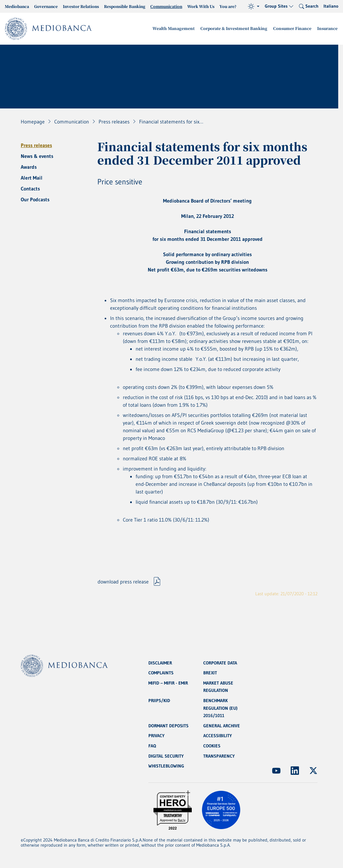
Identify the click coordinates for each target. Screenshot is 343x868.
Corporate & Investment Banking (238, 29)
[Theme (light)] (254, 6)
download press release (123, 582)
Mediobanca (17, 6)
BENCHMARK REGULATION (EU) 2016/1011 (220, 708)
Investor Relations (81, 6)
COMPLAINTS (161, 672)
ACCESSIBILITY (218, 736)
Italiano (331, 6)
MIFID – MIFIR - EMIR (168, 682)
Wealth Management (181, 29)
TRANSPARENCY (219, 756)
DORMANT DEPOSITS (168, 725)
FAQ (152, 746)
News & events (37, 156)
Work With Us (201, 6)
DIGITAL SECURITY (166, 756)
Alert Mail (32, 178)
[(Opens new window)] (276, 771)
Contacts (30, 189)
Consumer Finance (295, 29)
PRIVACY (157, 736)
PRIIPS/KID (159, 700)
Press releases (36, 145)
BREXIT (210, 672)
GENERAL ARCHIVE (222, 725)
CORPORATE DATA (220, 662)
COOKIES (212, 746)
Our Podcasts (35, 199)
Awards (29, 167)
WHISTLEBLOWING (166, 766)
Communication (166, 6)
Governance (46, 6)
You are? (228, 6)
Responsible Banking (125, 6)
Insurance (328, 29)
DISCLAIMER (160, 662)
